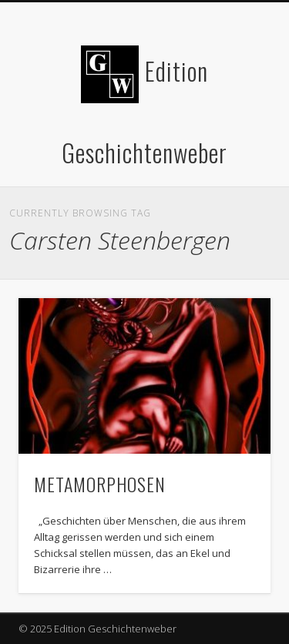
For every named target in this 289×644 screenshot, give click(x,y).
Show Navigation (234, 138)
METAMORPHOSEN (100, 484)
